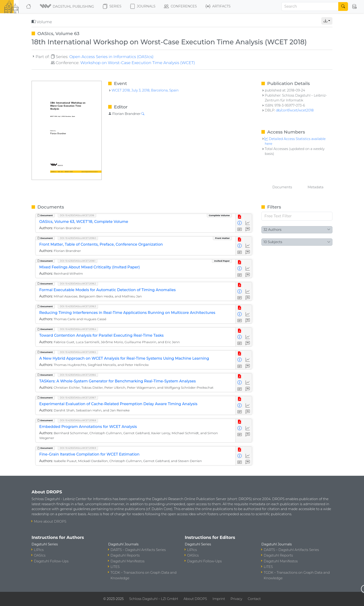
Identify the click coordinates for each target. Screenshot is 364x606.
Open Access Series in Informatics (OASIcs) (111, 57)
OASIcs (40, 555)
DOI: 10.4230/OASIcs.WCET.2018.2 (78, 284)
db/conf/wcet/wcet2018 (295, 110)
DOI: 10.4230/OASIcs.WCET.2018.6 (78, 375)
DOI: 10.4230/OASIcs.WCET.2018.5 (78, 352)
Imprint (219, 599)
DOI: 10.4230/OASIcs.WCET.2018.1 (78, 261)
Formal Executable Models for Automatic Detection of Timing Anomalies (107, 290)
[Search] (310, 7)
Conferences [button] (180, 7)
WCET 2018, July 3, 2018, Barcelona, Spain (145, 90)
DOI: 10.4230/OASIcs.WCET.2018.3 (78, 306)
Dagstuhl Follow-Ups (51, 561)
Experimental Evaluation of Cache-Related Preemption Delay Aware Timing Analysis (118, 404)
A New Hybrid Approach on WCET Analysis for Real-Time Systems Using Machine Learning (124, 358)
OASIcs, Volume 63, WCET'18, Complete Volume (84, 222)
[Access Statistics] (248, 223)
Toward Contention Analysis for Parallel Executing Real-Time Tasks (101, 335)
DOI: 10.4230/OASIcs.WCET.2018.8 (78, 420)
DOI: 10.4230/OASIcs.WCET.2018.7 (78, 398)
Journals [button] (143, 7)
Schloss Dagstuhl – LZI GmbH (153, 599)
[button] (67, 7)
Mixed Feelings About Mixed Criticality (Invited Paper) (89, 267)
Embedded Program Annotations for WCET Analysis (88, 427)
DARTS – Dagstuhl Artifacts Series (138, 550)
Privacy (236, 599)
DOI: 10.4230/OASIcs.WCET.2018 (77, 215)
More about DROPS (50, 521)
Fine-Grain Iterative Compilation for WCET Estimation (89, 454)
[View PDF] (240, 217)
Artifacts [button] (218, 7)
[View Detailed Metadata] (240, 223)
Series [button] (112, 7)
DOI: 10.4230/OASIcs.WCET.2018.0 (78, 238)
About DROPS (195, 599)
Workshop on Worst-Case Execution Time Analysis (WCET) (138, 63)
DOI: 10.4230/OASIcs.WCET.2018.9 (78, 448)
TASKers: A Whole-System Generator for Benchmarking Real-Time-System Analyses (117, 381)
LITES (115, 567)
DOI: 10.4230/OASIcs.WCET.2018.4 (78, 329)
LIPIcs (39, 550)
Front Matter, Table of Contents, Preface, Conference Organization (101, 244)
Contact (254, 599)
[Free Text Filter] (297, 216)
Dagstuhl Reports (125, 555)
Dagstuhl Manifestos (127, 561)
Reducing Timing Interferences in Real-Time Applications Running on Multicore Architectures (127, 313)
